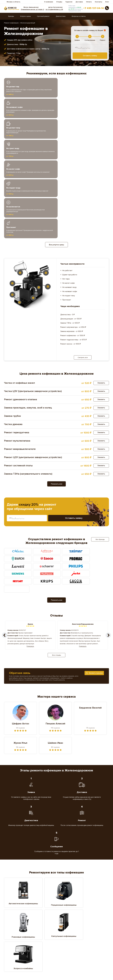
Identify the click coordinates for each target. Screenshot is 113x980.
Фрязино (63, 956)
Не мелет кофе (69, 187)
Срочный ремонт (43, 16)
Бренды (11, 16)
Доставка (79, 2)
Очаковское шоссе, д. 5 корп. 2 (33, 9)
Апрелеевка (14, 925)
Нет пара (66, 183)
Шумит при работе (70, 179)
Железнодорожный (92, 931)
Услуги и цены (25, 16)
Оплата (89, 2)
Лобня (37, 940)
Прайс (58, 972)
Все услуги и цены (56, 149)
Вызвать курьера (96, 565)
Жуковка (13, 934)
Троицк (37, 956)
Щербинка (14, 959)
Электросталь (65, 959)
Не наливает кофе (70, 195)
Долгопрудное (15, 931)
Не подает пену (69, 200)
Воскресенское (16, 928)
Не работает (67, 175)
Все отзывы (57, 547)
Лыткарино (64, 940)
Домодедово (40, 931)
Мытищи (88, 943)
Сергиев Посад (40, 953)
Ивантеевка (64, 934)
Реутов (12, 953)
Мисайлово (39, 943)
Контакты (98, 2)
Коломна (88, 934)
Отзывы (59, 2)
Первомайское (15, 950)
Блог (107, 2)
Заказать (101, 287)
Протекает (67, 204)
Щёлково (38, 959)
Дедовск (63, 928)
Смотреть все (83, 262)
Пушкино (63, 950)
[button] (108, 527)
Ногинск (13, 946)
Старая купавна (91, 953)
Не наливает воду (69, 191)
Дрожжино (64, 931)
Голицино (38, 928)
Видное (63, 925)
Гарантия (69, 2)
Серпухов (63, 953)
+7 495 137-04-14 (94, 8)
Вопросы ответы (11, 972)
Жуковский (39, 934)
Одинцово (39, 946)
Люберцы (88, 940)
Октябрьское (65, 946)
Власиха (88, 925)
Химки (87, 956)
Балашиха (38, 925)
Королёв (13, 937)
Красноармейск (91, 937)
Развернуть (30, 538)
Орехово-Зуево (91, 946)
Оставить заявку (90, 56)
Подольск (38, 950)
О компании (49, 2)
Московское (64, 943)
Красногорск (14, 940)
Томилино (13, 956)
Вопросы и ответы (79, 16)
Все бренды (100, 443)
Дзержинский (90, 928)
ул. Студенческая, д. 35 (55, 9)
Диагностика (61, 16)
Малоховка (14, 943)
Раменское (89, 950)
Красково (63, 937)
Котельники (39, 937)
